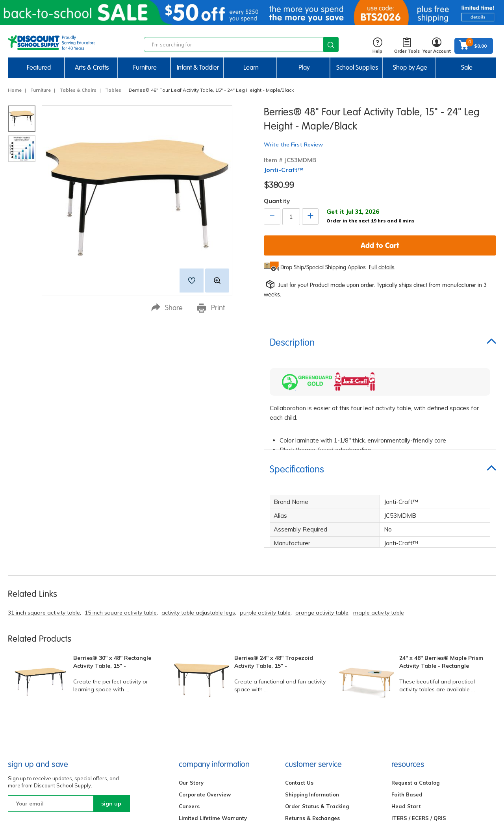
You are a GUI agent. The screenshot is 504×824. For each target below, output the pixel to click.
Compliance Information (210, 719)
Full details (382, 267)
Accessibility (195, 743)
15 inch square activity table (121, 467)
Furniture (41, 90)
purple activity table (265, 467)
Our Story (191, 637)
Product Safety (198, 767)
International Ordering (314, 696)
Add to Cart (380, 245)
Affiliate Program (414, 696)
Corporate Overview (205, 648)
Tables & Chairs (78, 90)
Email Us (96, 723)
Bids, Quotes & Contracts (317, 731)
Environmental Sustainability (216, 778)
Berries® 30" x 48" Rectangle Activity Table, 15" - (112, 516)
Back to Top (482, 796)
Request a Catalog (415, 637)
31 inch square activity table (44, 467)
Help (377, 46)
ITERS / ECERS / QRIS (419, 672)
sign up (111, 657)
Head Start (406, 660)
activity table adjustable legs (198, 467)
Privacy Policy (197, 684)
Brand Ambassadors (418, 707)
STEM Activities (412, 719)
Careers (189, 660)
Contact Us (299, 637)
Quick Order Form (414, 684)
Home (15, 90)
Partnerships (196, 731)
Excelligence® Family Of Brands (220, 755)
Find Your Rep (303, 743)
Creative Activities (415, 731)
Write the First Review (293, 144)
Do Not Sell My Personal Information (226, 696)
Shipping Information (312, 648)
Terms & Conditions (204, 707)
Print (211, 308)
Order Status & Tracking (317, 660)
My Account (300, 719)
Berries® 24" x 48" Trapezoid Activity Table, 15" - (274, 516)
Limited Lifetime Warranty (213, 672)
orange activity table (322, 467)
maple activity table (379, 467)
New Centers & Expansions (426, 743)
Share (167, 308)
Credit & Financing (309, 707)
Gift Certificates (306, 684)
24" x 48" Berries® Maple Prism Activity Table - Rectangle (441, 516)
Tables (113, 90)
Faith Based (407, 648)
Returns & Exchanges (312, 672)
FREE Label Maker (414, 755)
